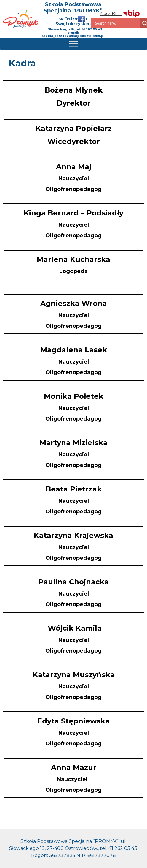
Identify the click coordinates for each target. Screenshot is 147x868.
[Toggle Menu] (73, 44)
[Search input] (117, 23)
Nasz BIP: (120, 14)
